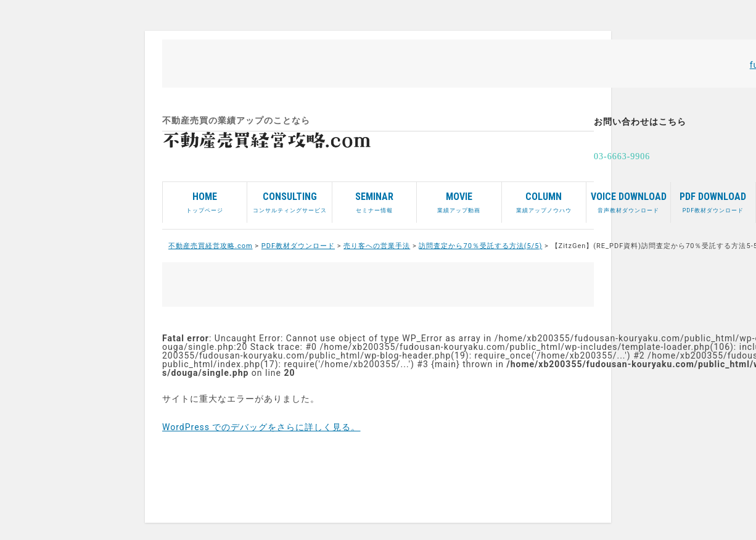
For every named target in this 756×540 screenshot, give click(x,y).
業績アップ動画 (459, 198)
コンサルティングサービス (289, 198)
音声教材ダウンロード (628, 198)
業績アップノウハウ (544, 198)
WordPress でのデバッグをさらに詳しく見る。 (261, 427)
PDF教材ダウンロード (713, 198)
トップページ (205, 198)
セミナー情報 (374, 198)
